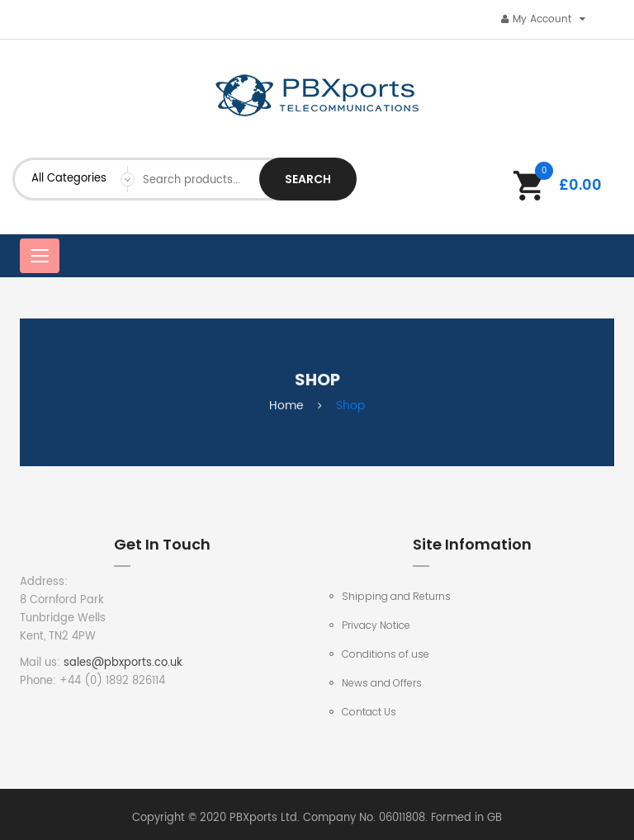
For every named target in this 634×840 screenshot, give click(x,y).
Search (308, 179)
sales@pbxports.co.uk (123, 663)
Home (286, 406)
